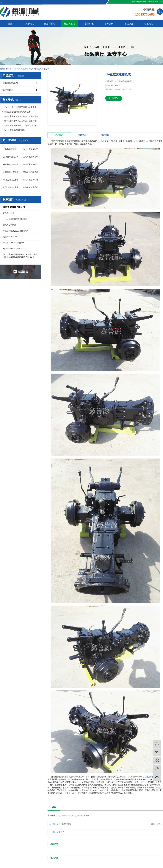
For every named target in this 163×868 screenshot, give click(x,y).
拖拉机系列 (69, 24)
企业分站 (143, 2)
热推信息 (136, 2)
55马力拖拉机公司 (31, 157)
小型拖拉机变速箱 (11, 172)
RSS (157, 2)
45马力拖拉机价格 (31, 187)
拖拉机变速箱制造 (31, 149)
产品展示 (24, 69)
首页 (10, 24)
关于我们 (30, 24)
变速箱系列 (50, 24)
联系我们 (149, 24)
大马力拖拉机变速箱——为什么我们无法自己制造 (22, 126)
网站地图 (151, 2)
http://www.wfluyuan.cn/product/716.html (73, 816)
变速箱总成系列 (10, 83)
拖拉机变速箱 (11, 149)
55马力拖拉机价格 (11, 180)
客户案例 (109, 24)
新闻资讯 (89, 24)
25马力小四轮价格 (31, 172)
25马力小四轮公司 (11, 157)
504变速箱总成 (65, 824)
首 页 (16, 69)
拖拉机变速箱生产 (31, 165)
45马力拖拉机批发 (11, 187)
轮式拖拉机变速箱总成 (40, 69)
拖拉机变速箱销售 (11, 165)
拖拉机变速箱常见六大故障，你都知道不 (21, 116)
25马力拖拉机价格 (31, 180)
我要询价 (114, 98)
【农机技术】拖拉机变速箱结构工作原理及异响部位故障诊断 (22, 107)
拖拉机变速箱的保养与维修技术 (17, 112)
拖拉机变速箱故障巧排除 (14, 130)
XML (161, 2)
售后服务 (129, 24)
